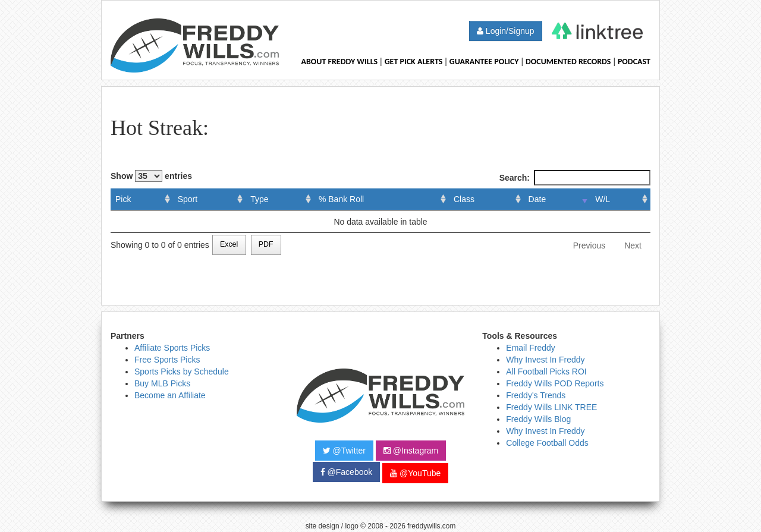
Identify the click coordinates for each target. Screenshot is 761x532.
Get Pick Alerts (414, 62)
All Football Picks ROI (546, 372)
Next (633, 245)
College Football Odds (547, 443)
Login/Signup (506, 31)
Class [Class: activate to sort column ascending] (464, 199)
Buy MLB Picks (162, 383)
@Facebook (347, 472)
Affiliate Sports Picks (172, 348)
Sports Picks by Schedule (182, 372)
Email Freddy (530, 348)
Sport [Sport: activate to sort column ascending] (188, 199)
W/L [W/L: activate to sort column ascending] (603, 199)
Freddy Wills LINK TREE (551, 407)
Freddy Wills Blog (538, 419)
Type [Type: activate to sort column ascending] (259, 199)
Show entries (151, 176)
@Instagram (411, 451)
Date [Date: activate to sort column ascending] (537, 199)
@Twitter (344, 451)
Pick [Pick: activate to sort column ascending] (123, 199)
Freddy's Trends (536, 395)
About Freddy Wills (339, 62)
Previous (589, 245)
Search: (575, 178)
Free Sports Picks (167, 360)
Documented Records (568, 62)
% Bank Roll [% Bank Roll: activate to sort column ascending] (341, 199)
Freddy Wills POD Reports (555, 383)
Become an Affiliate (170, 395)
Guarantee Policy (484, 62)
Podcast (634, 62)
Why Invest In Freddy (545, 360)
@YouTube (415, 473)
